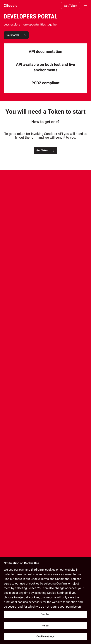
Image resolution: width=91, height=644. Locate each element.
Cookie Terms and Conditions (50, 579)
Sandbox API (54, 134)
